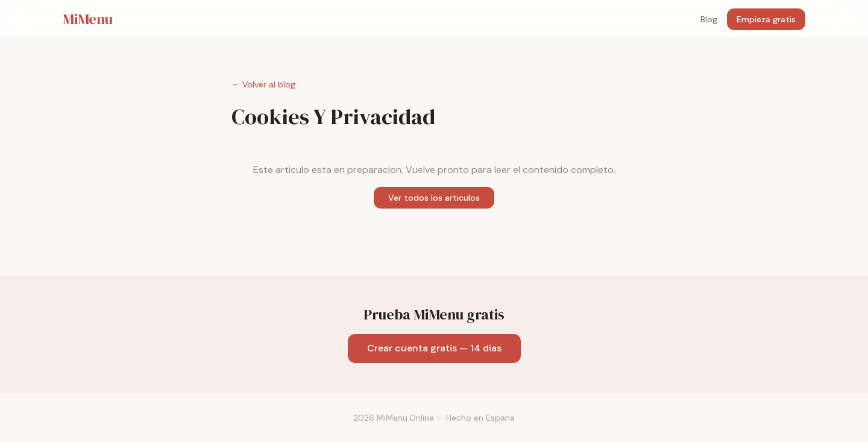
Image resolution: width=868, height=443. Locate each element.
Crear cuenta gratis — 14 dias (434, 348)
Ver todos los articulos (434, 198)
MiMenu (88, 19)
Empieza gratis (766, 19)
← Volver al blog (263, 84)
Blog (709, 19)
